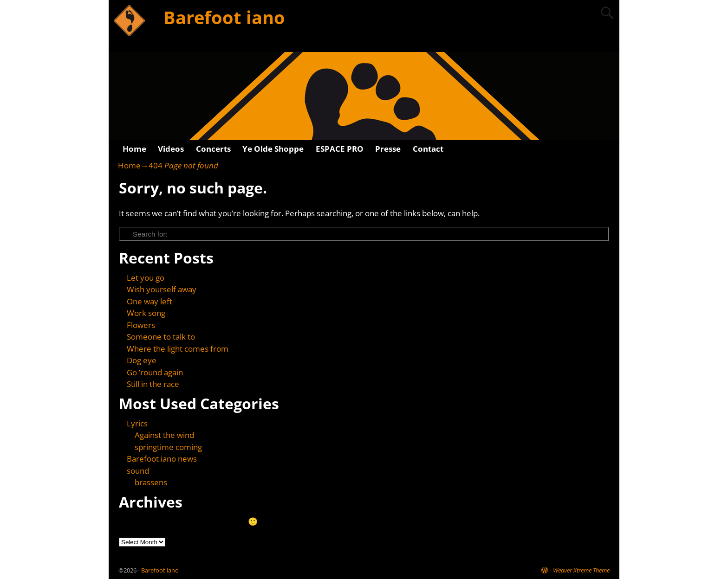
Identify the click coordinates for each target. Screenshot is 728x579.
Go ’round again (155, 372)
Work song (146, 313)
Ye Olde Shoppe (273, 149)
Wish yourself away (162, 289)
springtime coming (168, 447)
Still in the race (153, 384)
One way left (149, 301)
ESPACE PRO (340, 149)
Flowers (141, 325)
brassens (151, 482)
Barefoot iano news (162, 459)
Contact (428, 149)
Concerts (213, 149)
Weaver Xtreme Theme (581, 570)
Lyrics (137, 423)
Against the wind (164, 435)
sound (138, 471)
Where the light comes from (178, 349)
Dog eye (142, 360)
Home (134, 149)
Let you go (146, 278)
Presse (388, 149)
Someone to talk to (161, 337)
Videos (171, 149)
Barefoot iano (224, 17)
